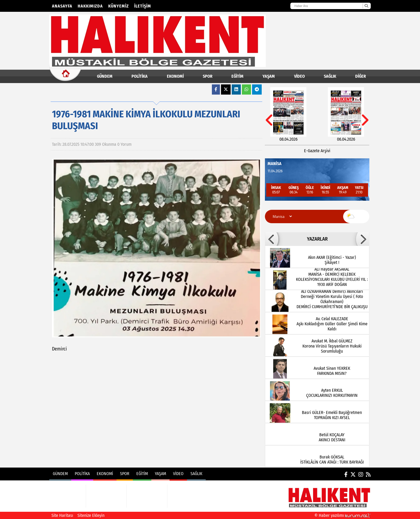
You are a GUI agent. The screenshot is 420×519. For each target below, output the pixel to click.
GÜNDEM (105, 76)
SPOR (208, 76)
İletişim (143, 6)
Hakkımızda (90, 6)
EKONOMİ (175, 76)
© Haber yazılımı (343, 515)
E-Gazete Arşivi (317, 151)
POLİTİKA (140, 76)
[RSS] (368, 475)
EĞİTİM (237, 76)
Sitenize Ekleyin (91, 515)
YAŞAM (269, 76)
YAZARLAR (317, 239)
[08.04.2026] (288, 114)
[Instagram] (361, 475)
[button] (272, 239)
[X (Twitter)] (353, 475)
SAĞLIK (330, 76)
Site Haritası (62, 515)
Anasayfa (62, 6)
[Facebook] (346, 475)
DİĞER (361, 76)
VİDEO (299, 76)
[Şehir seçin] (282, 216)
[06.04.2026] (346, 114)
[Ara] (366, 6)
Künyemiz (119, 6)
